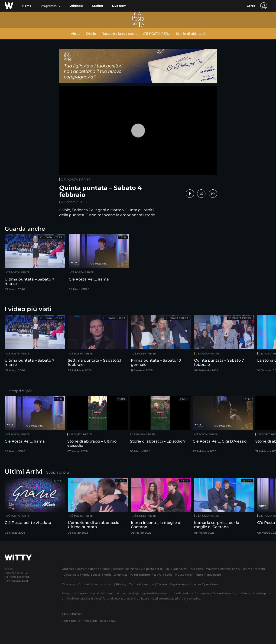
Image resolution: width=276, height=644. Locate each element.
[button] (50, 6)
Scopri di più (21, 391)
